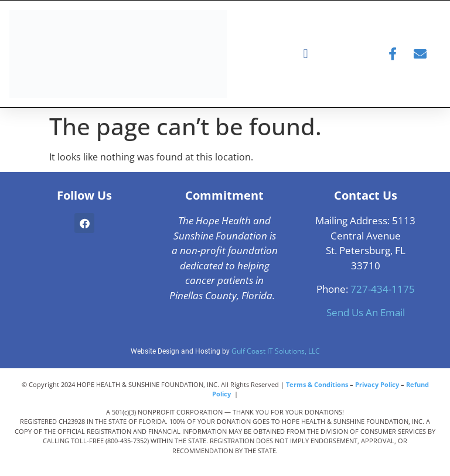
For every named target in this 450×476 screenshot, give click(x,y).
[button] (306, 54)
